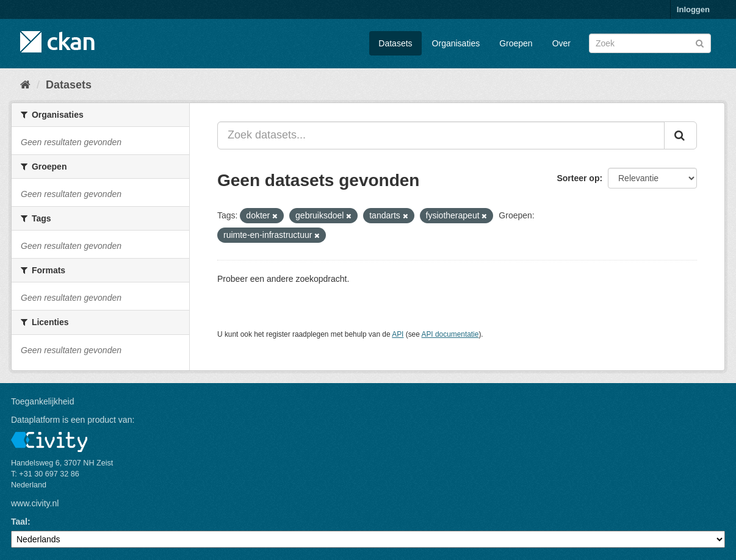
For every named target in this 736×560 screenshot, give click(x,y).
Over (561, 43)
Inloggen (693, 9)
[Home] (25, 85)
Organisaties (456, 43)
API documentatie (450, 334)
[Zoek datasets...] (441, 135)
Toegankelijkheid (43, 401)
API (398, 334)
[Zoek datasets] (650, 43)
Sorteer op (578, 178)
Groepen (516, 43)
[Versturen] (700, 42)
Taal (19, 522)
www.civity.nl (35, 503)
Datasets (395, 43)
